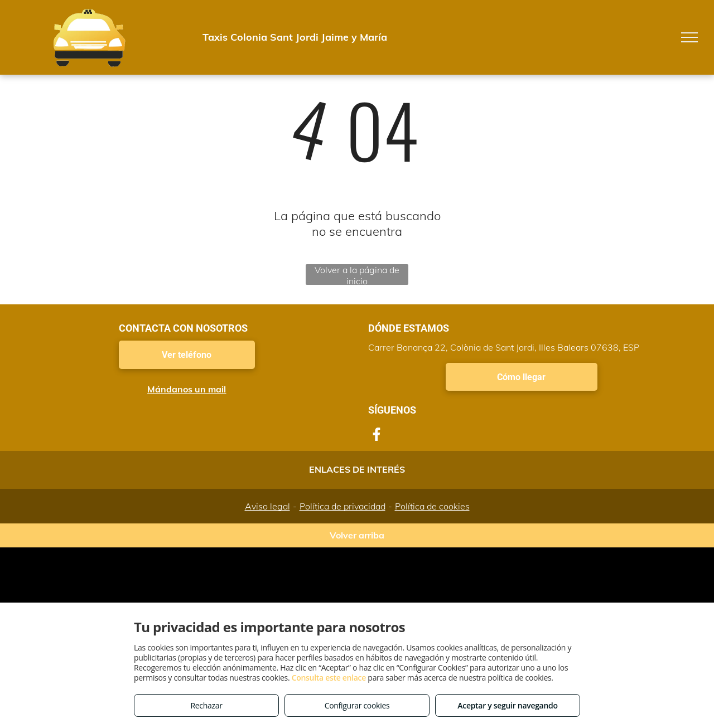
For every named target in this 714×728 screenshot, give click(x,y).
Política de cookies (432, 506)
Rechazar (206, 705)
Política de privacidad (342, 506)
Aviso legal (267, 506)
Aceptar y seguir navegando (507, 705)
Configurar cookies (357, 705)
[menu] (689, 37)
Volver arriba (357, 535)
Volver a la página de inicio (357, 275)
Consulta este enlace (329, 678)
